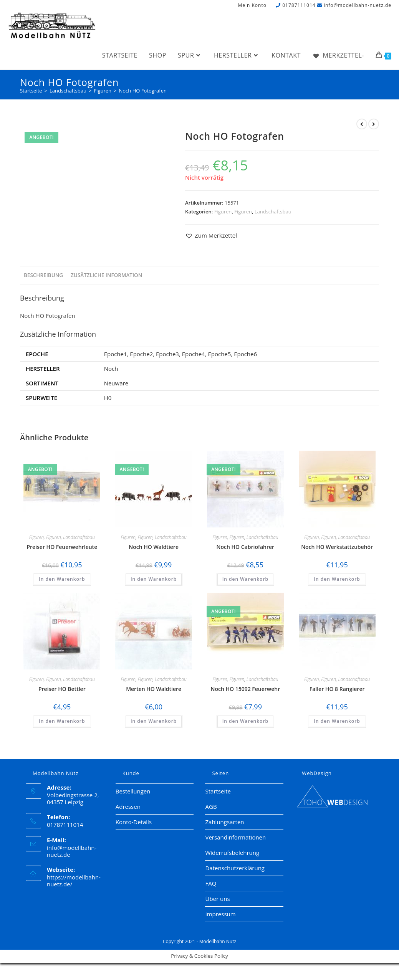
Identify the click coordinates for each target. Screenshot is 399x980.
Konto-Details (134, 822)
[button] (211, 235)
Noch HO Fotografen (142, 91)
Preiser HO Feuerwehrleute (62, 547)
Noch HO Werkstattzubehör (337, 547)
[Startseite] (31, 91)
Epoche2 (141, 354)
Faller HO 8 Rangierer (337, 689)
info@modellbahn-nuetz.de (358, 5)
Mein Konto (252, 6)
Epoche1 (116, 354)
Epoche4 (194, 354)
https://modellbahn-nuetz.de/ (74, 881)
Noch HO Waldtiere (154, 547)
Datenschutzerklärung (235, 868)
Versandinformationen (235, 837)
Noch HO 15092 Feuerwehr (245, 689)
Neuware (116, 383)
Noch (111, 369)
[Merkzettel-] (338, 55)
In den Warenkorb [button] (62, 579)
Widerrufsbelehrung (232, 853)
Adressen (128, 806)
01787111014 (299, 5)
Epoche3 (167, 354)
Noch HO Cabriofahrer (246, 547)
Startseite (218, 791)
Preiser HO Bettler (62, 689)
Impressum (220, 914)
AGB (211, 806)
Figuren (223, 212)
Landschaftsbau (273, 212)
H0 (108, 398)
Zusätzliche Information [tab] (106, 275)
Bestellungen (133, 791)
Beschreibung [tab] (43, 275)
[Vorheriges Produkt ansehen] (362, 124)
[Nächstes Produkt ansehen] (374, 124)
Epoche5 (219, 354)
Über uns (217, 899)
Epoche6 (245, 354)
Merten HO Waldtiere (154, 689)
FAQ (211, 883)
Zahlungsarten (224, 822)
